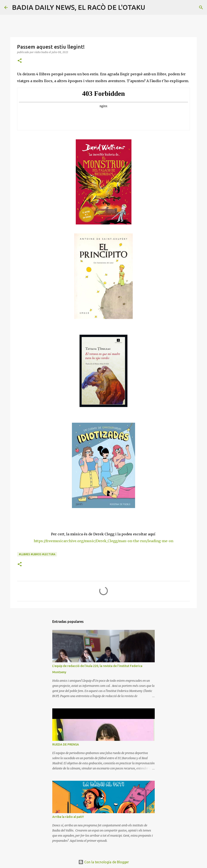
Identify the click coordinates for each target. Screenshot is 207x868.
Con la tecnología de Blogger (104, 862)
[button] (20, 61)
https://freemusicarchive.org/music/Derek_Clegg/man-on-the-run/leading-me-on (103, 541)
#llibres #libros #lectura (37, 554)
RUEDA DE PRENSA (66, 744)
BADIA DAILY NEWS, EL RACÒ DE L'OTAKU (79, 7)
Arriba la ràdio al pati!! (68, 817)
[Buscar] (151, 7)
